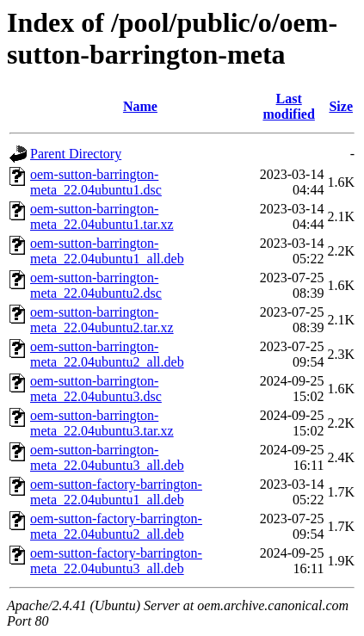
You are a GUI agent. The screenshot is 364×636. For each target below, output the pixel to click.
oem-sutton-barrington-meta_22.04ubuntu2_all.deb (107, 354)
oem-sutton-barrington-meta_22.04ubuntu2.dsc (96, 285)
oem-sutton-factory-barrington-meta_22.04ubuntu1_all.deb (116, 492)
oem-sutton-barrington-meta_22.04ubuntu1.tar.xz (102, 216)
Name (140, 106)
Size (341, 106)
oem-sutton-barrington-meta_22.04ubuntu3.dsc (96, 389)
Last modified (288, 106)
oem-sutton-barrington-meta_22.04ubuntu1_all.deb (107, 251)
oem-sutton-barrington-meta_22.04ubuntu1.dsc (96, 182)
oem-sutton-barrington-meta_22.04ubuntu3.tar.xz (102, 423)
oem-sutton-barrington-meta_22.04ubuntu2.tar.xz (102, 320)
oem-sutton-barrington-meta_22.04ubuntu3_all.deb (107, 457)
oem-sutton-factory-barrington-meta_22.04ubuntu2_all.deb (116, 526)
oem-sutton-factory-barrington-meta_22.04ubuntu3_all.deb (116, 561)
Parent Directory (76, 154)
